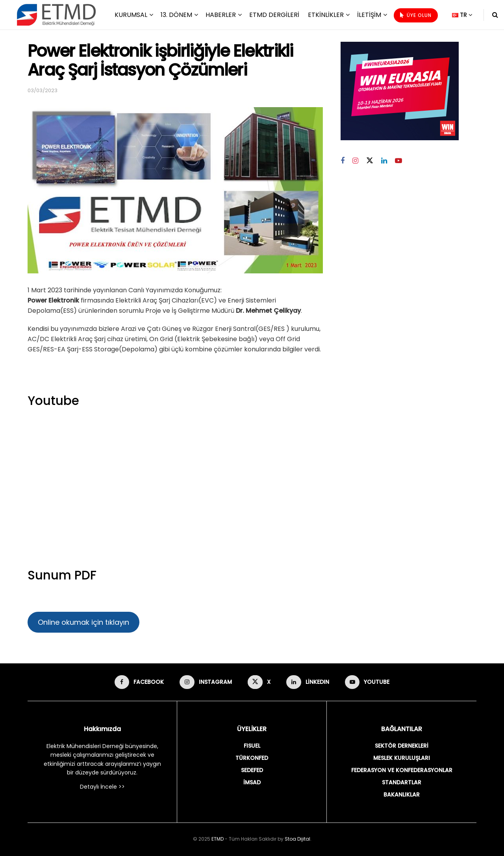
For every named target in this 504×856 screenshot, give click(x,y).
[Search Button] (495, 15)
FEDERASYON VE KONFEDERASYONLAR (402, 770)
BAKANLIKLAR (402, 795)
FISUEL (252, 746)
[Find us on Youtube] (398, 161)
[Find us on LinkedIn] (308, 682)
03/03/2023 (43, 90)
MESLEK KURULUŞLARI (402, 758)
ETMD (218, 839)
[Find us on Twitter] (370, 161)
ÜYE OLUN (416, 15)
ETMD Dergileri (274, 15)
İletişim (369, 15)
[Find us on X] (259, 682)
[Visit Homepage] (56, 15)
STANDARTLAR (402, 782)
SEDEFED (252, 770)
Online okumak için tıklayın (83, 622)
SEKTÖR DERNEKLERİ (402, 746)
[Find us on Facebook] (343, 161)
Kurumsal (131, 15)
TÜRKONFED (252, 758)
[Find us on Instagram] (355, 161)
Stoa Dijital (297, 839)
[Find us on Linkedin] (384, 161)
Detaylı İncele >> (102, 787)
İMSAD (252, 782)
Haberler (221, 15)
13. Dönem (176, 15)
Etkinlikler (326, 15)
